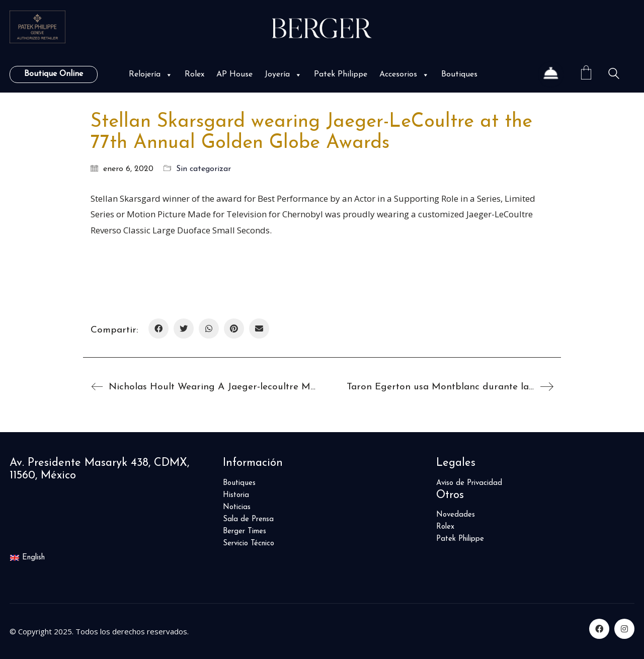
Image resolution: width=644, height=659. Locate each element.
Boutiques (459, 74)
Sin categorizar (204, 169)
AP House (234, 74)
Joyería (283, 74)
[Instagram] (624, 629)
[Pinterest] (234, 328)
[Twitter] (184, 328)
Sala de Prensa (248, 519)
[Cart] (586, 74)
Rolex (194, 74)
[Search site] (614, 75)
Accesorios (404, 74)
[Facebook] (158, 328)
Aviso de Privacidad (469, 483)
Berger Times (245, 531)
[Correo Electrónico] (259, 328)
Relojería (151, 74)
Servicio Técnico (249, 544)
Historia (236, 495)
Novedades (456, 515)
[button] (168, 75)
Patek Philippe (341, 74)
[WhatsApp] (209, 328)
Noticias (237, 507)
